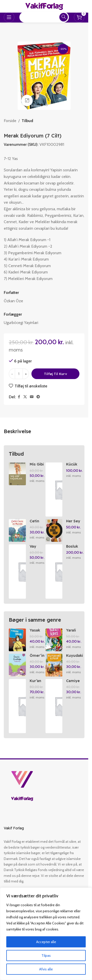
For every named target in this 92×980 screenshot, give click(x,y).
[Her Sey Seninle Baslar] (54, 530)
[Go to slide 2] (47, 105)
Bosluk (72, 546)
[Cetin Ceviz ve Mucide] (17, 530)
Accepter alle (46, 942)
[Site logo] (44, 6)
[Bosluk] (54, 571)
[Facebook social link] (19, 397)
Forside (10, 121)
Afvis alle (46, 969)
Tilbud (27, 121)
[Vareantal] (19, 374)
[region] (46, 934)
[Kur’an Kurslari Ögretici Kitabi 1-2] (17, 706)
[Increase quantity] (26, 374)
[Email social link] (32, 397)
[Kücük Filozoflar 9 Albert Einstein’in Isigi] (54, 489)
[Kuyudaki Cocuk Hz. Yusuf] (54, 665)
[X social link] (25, 397)
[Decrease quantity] (12, 374)
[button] (23, 76)
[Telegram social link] (38, 397)
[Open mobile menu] (9, 17)
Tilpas (46, 955)
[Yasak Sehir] (17, 640)
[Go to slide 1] (42, 105)
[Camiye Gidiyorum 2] (54, 706)
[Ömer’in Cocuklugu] (17, 665)
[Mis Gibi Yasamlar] (17, 474)
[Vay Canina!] (17, 571)
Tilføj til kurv (56, 374)
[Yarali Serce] (54, 640)
